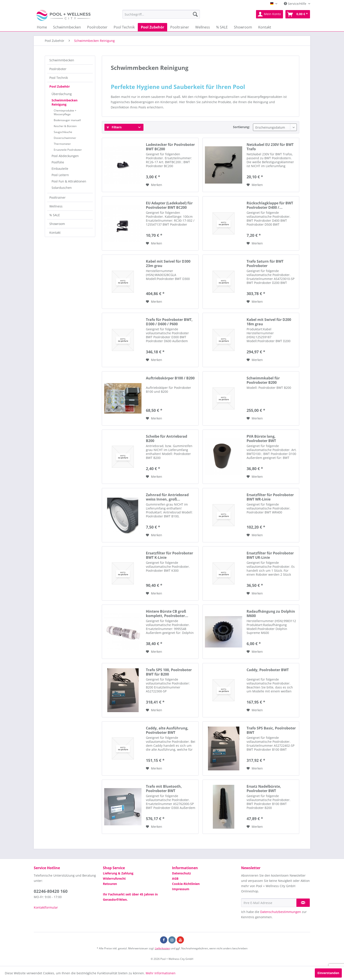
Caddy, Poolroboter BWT (268, 670)
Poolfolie (58, 162)
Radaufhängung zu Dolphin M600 (271, 614)
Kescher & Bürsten (65, 126)
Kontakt (55, 233)
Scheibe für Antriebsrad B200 (167, 439)
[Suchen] (195, 14)
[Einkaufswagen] (298, 14)
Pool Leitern (60, 175)
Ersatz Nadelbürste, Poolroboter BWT (264, 789)
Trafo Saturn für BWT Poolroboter (265, 264)
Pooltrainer (57, 197)
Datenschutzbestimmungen (281, 912)
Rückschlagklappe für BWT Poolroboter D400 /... (270, 205)
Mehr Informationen (161, 973)
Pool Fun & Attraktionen (69, 181)
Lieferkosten (162, 948)
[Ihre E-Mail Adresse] (269, 903)
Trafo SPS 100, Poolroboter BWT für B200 (169, 672)
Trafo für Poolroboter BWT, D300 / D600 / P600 (169, 322)
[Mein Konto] (270, 14)
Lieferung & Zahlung (118, 873)
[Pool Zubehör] (152, 27)
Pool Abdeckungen (65, 156)
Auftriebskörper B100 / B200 (170, 378)
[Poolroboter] (97, 27)
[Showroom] (243, 27)
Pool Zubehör (60, 86)
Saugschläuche (63, 132)
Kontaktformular (46, 907)
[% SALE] (222, 27)
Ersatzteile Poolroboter (68, 150)
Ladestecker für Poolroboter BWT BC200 (170, 147)
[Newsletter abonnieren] (303, 903)
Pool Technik (59, 78)
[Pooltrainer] (180, 27)
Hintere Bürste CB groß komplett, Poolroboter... (167, 614)
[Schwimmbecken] (67, 27)
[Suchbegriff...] (161, 14)
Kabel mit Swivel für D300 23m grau (168, 264)
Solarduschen (62, 188)
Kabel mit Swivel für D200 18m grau (269, 322)
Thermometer (62, 144)
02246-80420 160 (51, 891)
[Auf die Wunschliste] (154, 185)
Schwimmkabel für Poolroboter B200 (263, 380)
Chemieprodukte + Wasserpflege (65, 112)
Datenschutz (181, 873)
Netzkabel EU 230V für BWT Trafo (270, 147)
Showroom (57, 224)
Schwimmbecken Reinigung (64, 102)
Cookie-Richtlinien (186, 884)
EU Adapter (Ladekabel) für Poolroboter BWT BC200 (169, 205)
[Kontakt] (265, 27)
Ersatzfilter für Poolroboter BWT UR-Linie (270, 555)
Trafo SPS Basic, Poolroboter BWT (271, 730)
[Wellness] (203, 27)
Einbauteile (60, 169)
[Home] (42, 27)
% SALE (55, 215)
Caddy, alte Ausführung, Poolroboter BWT (167, 730)
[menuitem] (161, 14)
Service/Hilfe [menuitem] (296, 4)
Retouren (110, 884)
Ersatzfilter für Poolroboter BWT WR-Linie (270, 497)
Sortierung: (241, 127)
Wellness (56, 206)
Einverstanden (328, 973)
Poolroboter (58, 69)
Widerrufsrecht (114, 878)
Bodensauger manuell (67, 120)
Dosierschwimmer (65, 138)
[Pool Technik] (124, 27)
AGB (175, 878)
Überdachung (62, 94)
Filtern (114, 127)
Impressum (181, 889)
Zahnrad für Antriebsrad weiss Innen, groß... (167, 497)
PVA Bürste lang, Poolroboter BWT (261, 439)
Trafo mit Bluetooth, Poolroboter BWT (164, 789)
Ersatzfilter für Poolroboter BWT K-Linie (169, 555)
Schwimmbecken (62, 60)
